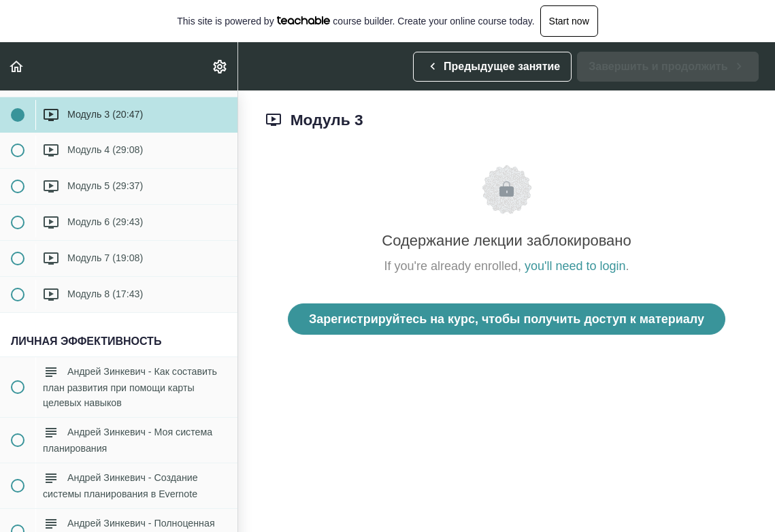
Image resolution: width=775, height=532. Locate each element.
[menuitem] (220, 66)
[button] (17, 66)
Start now (569, 21)
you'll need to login (575, 266)
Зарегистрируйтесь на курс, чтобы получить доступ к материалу (507, 319)
